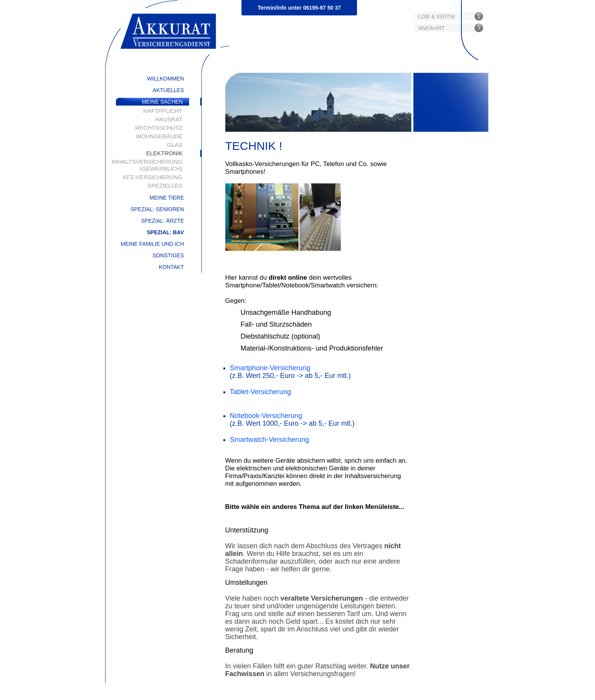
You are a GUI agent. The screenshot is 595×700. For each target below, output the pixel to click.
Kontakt (171, 267)
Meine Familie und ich (152, 244)
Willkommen (166, 79)
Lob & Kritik (437, 16)
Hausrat (169, 119)
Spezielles (165, 185)
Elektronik (164, 153)
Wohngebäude (159, 136)
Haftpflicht (163, 111)
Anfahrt (432, 28)
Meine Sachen (162, 102)
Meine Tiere (167, 198)
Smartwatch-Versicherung (270, 440)
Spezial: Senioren (157, 209)
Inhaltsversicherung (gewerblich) (147, 165)
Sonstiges (168, 255)
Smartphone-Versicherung (270, 368)
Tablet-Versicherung (261, 392)
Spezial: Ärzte (162, 221)
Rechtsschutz (159, 128)
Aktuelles (168, 90)
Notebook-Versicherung (266, 416)
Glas (174, 145)
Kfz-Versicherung (153, 177)
